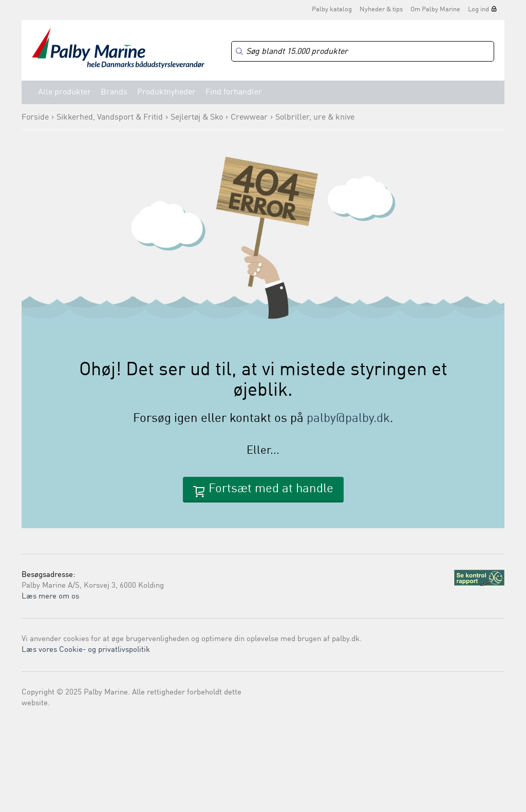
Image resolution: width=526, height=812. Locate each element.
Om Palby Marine (435, 9)
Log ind (478, 9)
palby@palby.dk (348, 419)
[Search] (363, 52)
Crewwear (249, 118)
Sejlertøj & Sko (197, 118)
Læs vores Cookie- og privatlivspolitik (86, 650)
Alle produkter (64, 92)
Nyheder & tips (381, 9)
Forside (35, 118)
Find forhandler (234, 92)
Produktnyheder (166, 92)
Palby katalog (332, 9)
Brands (114, 92)
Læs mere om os (50, 597)
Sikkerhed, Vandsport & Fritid (110, 118)
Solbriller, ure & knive (315, 118)
